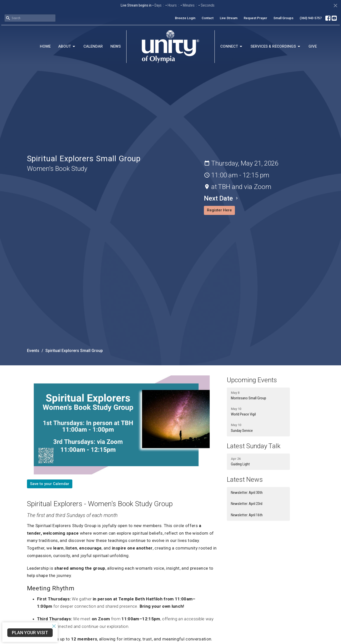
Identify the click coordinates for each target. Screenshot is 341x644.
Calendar (93, 46)
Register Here (219, 210)
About (67, 47)
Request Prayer (255, 18)
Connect (232, 47)
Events (33, 351)
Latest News (245, 479)
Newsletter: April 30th (247, 493)
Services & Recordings (276, 47)
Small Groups (283, 18)
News (116, 46)
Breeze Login (185, 18)
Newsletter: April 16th (247, 515)
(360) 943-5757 (311, 18)
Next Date (222, 198)
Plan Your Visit (30, 633)
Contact (208, 18)
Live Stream (229, 18)
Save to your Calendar (50, 484)
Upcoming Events (252, 380)
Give (313, 46)
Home (45, 46)
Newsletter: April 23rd (247, 504)
